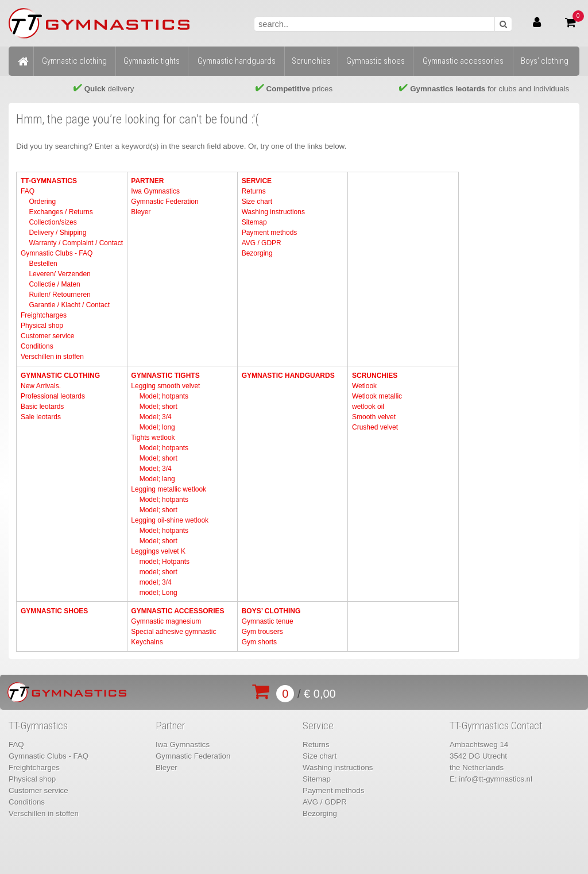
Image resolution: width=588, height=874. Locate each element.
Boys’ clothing (271, 611)
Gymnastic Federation (165, 202)
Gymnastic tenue (268, 621)
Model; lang (157, 479)
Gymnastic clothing (60, 376)
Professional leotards (53, 396)
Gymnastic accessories (177, 611)
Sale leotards (41, 417)
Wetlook (364, 386)
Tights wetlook (153, 438)
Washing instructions (273, 212)
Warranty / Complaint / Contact (76, 243)
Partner (147, 181)
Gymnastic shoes (54, 611)
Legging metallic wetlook (169, 489)
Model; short (158, 407)
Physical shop (42, 326)
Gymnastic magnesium (166, 621)
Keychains (147, 642)
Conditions (37, 346)
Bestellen (43, 264)
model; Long (158, 593)
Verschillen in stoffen (52, 357)
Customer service (47, 336)
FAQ (28, 191)
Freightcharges (44, 315)
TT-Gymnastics (49, 181)
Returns (254, 191)
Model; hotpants (164, 396)
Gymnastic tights (165, 376)
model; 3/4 (156, 582)
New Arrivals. (41, 386)
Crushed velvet (375, 427)
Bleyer (141, 212)
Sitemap (254, 222)
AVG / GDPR (262, 243)
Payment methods (270, 233)
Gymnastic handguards (288, 376)
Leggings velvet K (158, 551)
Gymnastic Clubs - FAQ (57, 253)
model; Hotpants (165, 562)
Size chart (257, 202)
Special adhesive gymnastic (173, 632)
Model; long (157, 427)
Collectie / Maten (54, 284)
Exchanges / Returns (61, 212)
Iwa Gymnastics (155, 191)
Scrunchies (375, 376)
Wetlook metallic (377, 396)
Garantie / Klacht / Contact (69, 305)
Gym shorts (259, 642)
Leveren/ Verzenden (59, 274)
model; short (158, 572)
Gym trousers (262, 632)
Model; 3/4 (156, 417)
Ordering (42, 202)
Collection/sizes (53, 222)
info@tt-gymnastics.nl (496, 779)
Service (257, 181)
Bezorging (257, 253)
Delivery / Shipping (57, 233)
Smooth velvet (374, 417)
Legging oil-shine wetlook (170, 520)
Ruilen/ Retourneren (59, 295)
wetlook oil (368, 407)
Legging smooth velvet (165, 386)
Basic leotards (42, 407)
